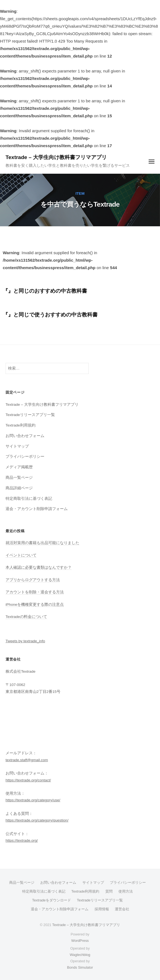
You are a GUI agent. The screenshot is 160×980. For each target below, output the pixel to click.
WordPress (80, 941)
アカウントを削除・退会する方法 (35, 592)
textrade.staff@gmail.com (27, 760)
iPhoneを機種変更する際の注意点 (35, 605)
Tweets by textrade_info (25, 641)
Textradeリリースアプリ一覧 (30, 415)
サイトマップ (17, 446)
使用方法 (126, 891)
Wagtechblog (80, 955)
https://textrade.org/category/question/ (37, 820)
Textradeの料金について (26, 617)
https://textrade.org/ (22, 840)
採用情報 (102, 909)
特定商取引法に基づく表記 (29, 499)
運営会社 (122, 909)
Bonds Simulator (80, 967)
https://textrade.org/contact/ (28, 780)
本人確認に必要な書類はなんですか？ (39, 567)
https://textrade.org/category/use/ (33, 800)
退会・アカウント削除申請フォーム (37, 509)
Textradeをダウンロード (52, 900)
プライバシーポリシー (25, 457)
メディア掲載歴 (19, 467)
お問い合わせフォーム (25, 436)
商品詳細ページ (19, 488)
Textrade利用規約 (21, 425)
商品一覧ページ (19, 478)
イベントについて (21, 555)
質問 (109, 891)
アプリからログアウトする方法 (33, 580)
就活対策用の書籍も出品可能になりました (42, 543)
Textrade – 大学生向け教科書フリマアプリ (56, 157)
